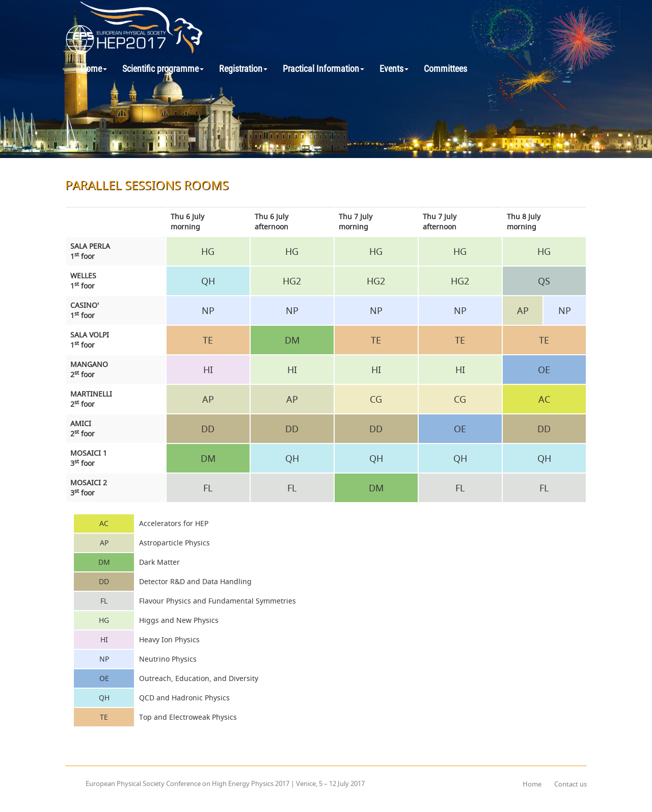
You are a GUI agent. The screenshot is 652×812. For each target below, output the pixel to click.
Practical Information (323, 69)
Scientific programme (163, 69)
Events (394, 69)
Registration (243, 69)
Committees (445, 69)
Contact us (570, 784)
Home (94, 69)
